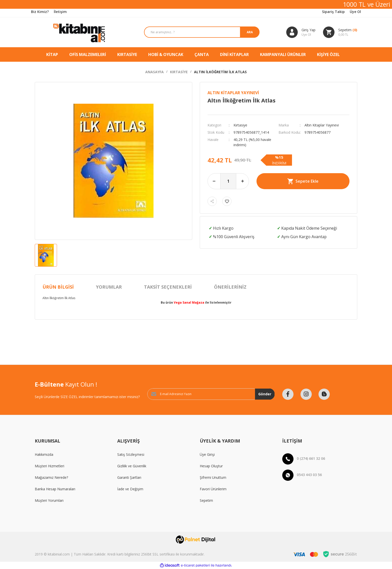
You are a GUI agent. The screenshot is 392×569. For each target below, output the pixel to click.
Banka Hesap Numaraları (55, 489)
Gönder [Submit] (265, 394)
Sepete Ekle (303, 181)
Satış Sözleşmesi (131, 454)
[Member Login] (301, 32)
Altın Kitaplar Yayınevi (233, 93)
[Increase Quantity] (242, 181)
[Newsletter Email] (211, 394)
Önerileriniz (230, 287)
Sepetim (206, 500)
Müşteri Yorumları (49, 500)
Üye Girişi (207, 454)
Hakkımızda (44, 454)
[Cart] (340, 32)
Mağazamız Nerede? (51, 477)
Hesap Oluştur (211, 466)
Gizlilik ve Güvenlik (132, 466)
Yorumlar (109, 287)
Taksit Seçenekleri (168, 287)
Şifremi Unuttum (213, 477)
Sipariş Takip (333, 12)
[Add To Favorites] (227, 201)
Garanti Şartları (129, 477)
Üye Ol (355, 12)
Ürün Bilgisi (58, 287)
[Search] (198, 32)
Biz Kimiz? (40, 12)
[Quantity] (228, 181)
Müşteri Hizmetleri (49, 466)
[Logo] (72, 32)
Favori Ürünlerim (213, 489)
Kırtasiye (240, 125)
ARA (249, 32)
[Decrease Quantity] (214, 181)
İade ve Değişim (130, 489)
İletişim (60, 12)
